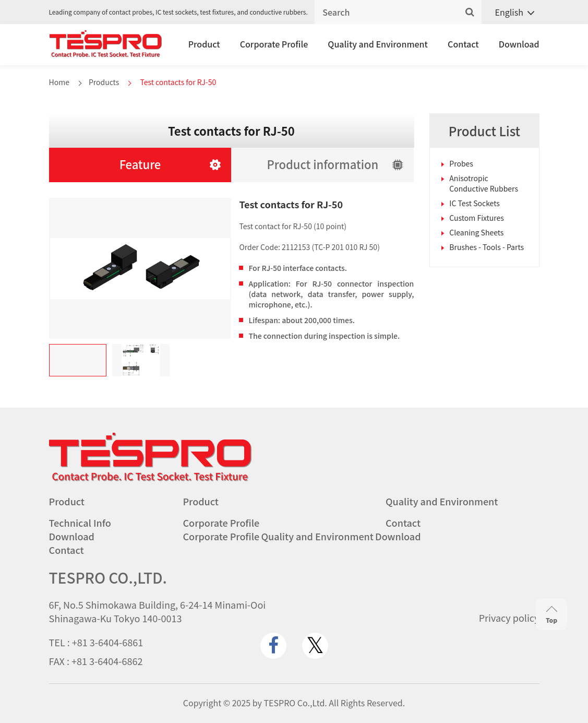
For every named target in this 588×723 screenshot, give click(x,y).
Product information (323, 164)
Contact (463, 44)
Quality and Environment (378, 44)
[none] (511, 12)
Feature (140, 164)
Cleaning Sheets (476, 232)
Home (59, 82)
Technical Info (80, 523)
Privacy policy (509, 618)
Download (519, 44)
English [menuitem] (509, 12)
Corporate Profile (274, 44)
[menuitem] (511, 12)
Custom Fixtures (477, 218)
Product (204, 44)
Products (104, 82)
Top (551, 615)
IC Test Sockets (474, 203)
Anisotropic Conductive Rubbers (484, 183)
